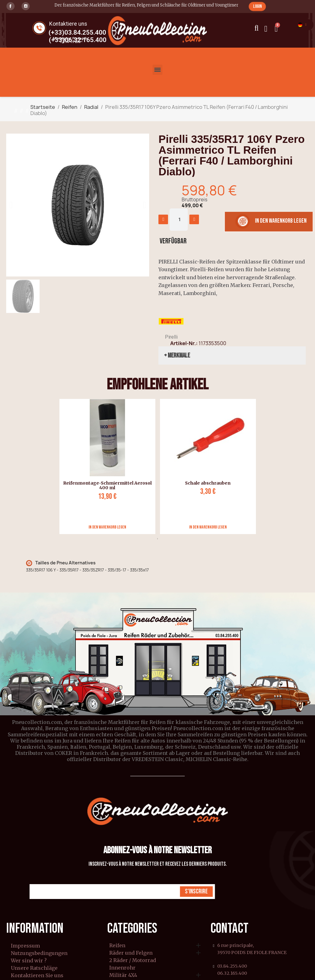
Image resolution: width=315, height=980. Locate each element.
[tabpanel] (105, 466)
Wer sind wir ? (29, 961)
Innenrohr (122, 968)
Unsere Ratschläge (34, 968)
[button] (257, 6)
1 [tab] (157, 539)
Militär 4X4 (123, 975)
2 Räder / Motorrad (133, 961)
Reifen (117, 946)
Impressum (25, 946)
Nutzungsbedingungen (39, 953)
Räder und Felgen (131, 953)
